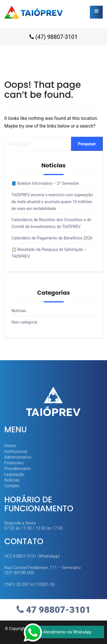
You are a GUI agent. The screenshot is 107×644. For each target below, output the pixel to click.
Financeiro (14, 463)
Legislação (14, 474)
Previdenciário (18, 469)
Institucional (16, 451)
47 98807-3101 (53, 610)
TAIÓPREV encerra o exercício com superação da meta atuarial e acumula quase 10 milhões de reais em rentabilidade (52, 202)
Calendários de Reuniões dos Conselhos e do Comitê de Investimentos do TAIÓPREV (51, 223)
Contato (12, 486)
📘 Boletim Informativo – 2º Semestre (45, 183)
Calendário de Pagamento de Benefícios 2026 (52, 238)
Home (10, 446)
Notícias (19, 311)
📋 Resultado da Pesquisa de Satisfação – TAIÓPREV (49, 253)
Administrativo (18, 457)
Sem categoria (24, 322)
